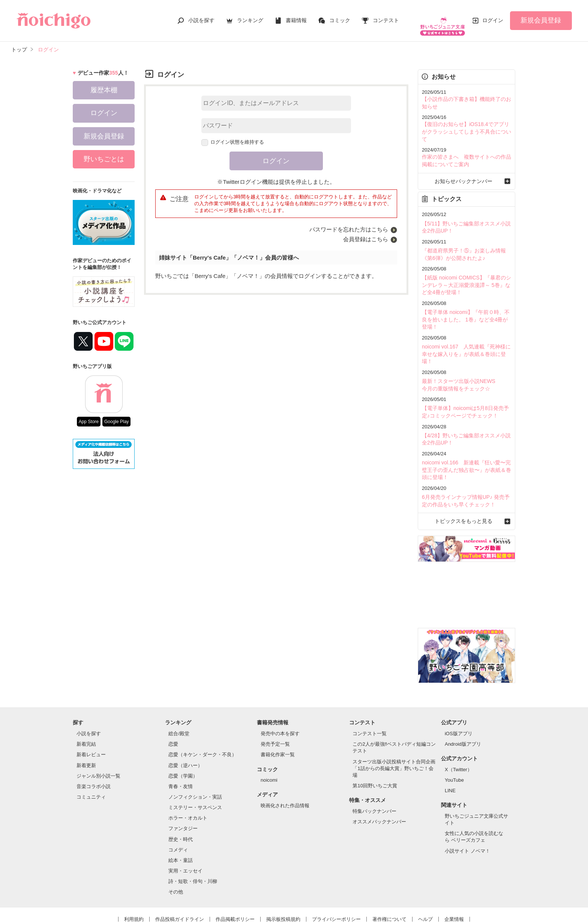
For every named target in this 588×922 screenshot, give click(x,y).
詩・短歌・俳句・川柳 (193, 843)
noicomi (269, 741)
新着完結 (86, 705)
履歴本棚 (104, 83)
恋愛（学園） (183, 737)
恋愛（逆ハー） (185, 726)
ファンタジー (183, 790)
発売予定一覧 (275, 705)
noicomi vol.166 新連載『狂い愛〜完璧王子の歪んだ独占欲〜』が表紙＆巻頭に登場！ (466, 433)
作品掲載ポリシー (235, 880)
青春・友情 (181, 748)
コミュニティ (91, 758)
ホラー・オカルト (188, 779)
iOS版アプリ (459, 695)
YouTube (454, 741)
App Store (89, 414)
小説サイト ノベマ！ (467, 812)
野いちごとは (104, 152)
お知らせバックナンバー (466, 163)
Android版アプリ (463, 705)
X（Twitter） (458, 731)
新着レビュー (91, 716)
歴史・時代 (181, 800)
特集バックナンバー (374, 772)
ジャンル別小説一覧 (98, 737)
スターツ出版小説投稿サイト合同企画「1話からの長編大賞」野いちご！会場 (394, 729)
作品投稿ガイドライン (180, 880)
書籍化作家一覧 (278, 716)
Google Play (116, 414)
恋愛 (173, 705)
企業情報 (454, 880)
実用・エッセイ (185, 832)
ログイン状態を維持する (233, 134)
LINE (450, 752)
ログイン (493, 17)
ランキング (250, 17)
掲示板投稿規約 (283, 880)
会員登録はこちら (366, 232)
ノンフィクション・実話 (195, 758)
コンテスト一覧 (370, 695)
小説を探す (201, 17)
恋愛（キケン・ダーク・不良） (202, 716)
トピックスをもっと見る (466, 483)
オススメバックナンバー (379, 783)
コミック (340, 17)
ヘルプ (425, 880)
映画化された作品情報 (285, 767)
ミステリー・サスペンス (195, 769)
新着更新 (86, 726)
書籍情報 (296, 17)
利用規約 (134, 880)
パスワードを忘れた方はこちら (349, 222)
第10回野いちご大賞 (375, 747)
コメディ (178, 811)
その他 (176, 853)
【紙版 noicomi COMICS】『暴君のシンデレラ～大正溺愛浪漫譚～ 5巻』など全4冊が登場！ (466, 264)
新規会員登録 (541, 17)
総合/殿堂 (179, 695)
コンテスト (386, 17)
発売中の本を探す (280, 695)
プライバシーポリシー (336, 880)
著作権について (389, 880)
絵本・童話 (181, 822)
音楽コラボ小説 (94, 748)
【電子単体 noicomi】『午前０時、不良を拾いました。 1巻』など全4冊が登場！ (465, 297)
